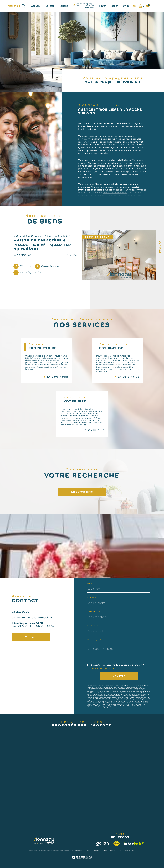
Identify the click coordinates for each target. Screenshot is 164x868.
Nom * (91, 583)
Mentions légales (98, 851)
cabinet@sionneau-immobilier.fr (33, 624)
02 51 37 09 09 (20, 618)
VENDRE (64, 6)
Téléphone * (95, 612)
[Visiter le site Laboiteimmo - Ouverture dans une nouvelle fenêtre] (82, 860)
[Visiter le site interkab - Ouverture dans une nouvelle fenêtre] (134, 844)
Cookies (132, 851)
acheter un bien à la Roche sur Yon (118, 166)
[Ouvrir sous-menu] (56, 6)
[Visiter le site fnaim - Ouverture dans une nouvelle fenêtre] (116, 843)
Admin (107, 851)
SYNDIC (127, 6)
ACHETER (50, 6)
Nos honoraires (77, 851)
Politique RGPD (123, 851)
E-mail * (93, 626)
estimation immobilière (115, 199)
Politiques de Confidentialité (122, 706)
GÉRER (115, 6)
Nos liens (113, 851)
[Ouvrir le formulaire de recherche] (17, 6)
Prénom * (93, 598)
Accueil (36, 6)
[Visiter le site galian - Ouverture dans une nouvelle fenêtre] (103, 844)
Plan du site (87, 851)
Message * (94, 640)
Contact (160, 247)
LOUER (103, 6)
